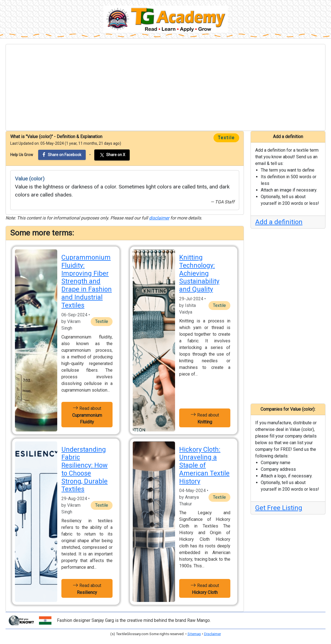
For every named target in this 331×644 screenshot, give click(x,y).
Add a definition (279, 222)
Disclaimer (213, 634)
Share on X (112, 155)
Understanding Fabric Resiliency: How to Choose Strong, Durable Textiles (84, 469)
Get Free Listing (279, 508)
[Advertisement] (165, 87)
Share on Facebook (62, 155)
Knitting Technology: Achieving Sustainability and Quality (199, 273)
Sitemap (194, 634)
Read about (87, 415)
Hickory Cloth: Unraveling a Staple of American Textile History (204, 465)
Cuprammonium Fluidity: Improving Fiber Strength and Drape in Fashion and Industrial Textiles (87, 281)
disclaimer (159, 218)
